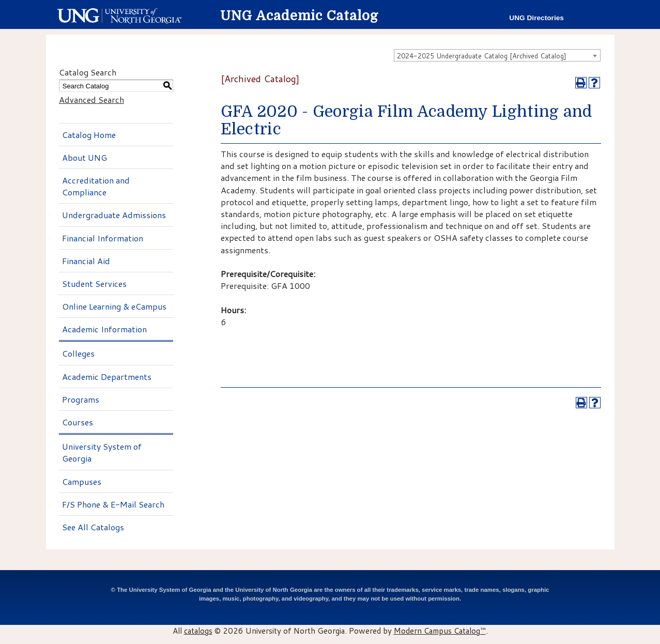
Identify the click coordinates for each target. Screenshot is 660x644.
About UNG (85, 157)
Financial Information (103, 238)
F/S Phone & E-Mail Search (113, 504)
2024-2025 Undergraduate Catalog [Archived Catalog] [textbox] (482, 56)
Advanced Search (91, 99)
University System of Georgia (102, 452)
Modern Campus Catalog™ (440, 631)
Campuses (82, 481)
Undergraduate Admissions (114, 215)
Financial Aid (86, 261)
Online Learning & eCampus (114, 306)
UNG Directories (536, 18)
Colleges (78, 353)
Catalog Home (89, 135)
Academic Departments (107, 377)
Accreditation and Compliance (96, 186)
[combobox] (497, 55)
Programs (81, 399)
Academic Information (104, 329)
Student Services (94, 283)
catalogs (198, 631)
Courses (78, 422)
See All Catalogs (93, 527)
